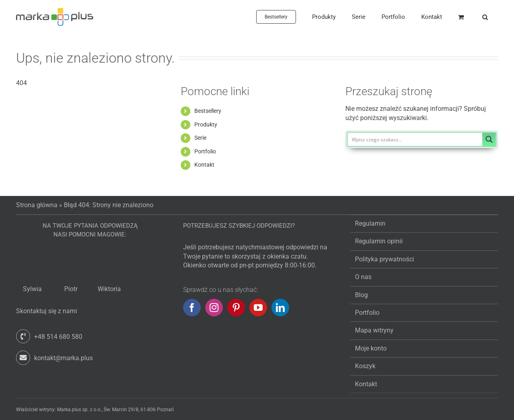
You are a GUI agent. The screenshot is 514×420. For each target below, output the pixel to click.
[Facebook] (192, 308)
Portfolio (205, 151)
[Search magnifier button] (489, 139)
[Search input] (415, 139)
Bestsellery (208, 111)
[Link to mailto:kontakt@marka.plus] (23, 358)
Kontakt (204, 165)
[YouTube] (258, 308)
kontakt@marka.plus (63, 358)
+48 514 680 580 (58, 337)
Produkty (206, 124)
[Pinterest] (236, 308)
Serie (200, 138)
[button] (485, 17)
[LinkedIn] (280, 308)
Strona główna (37, 205)
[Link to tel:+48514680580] (23, 336)
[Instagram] (214, 308)
